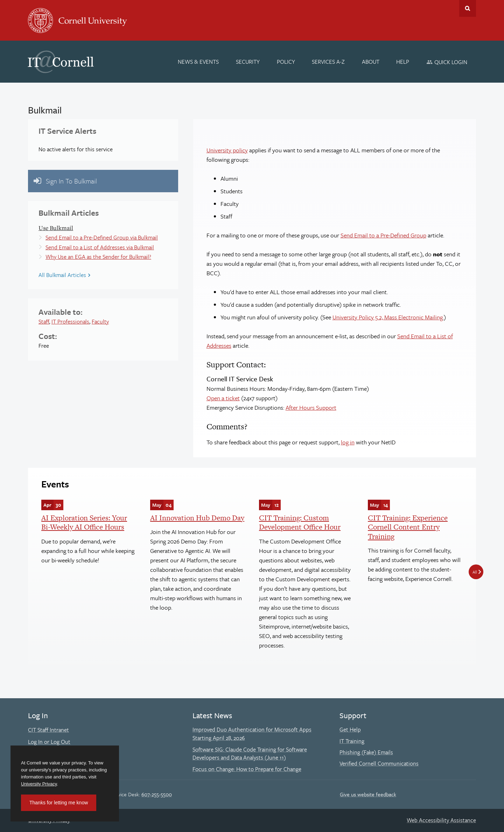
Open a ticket (223, 398)
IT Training (352, 741)
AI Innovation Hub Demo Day (197, 518)
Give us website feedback (368, 794)
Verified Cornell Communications (379, 763)
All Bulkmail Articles (62, 275)
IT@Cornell (61, 62)
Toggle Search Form (468, 8)
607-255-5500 (157, 794)
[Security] (248, 62)
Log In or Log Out (49, 742)
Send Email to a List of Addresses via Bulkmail (100, 247)
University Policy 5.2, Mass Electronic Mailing (388, 317)
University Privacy (39, 784)
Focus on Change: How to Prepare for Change (247, 769)
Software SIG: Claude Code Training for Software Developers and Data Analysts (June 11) (250, 754)
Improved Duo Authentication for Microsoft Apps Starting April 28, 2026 (252, 734)
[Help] (403, 62)
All (475, 572)
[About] (371, 62)
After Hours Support (311, 407)
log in (348, 442)
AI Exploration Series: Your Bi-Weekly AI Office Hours (84, 522)
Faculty (100, 321)
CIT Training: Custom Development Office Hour (300, 522)
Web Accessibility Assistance (441, 820)
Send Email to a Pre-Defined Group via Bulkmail (102, 237)
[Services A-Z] (328, 62)
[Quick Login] (447, 62)
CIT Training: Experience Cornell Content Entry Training (408, 527)
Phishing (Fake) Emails (366, 752)
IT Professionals (70, 321)
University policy (227, 150)
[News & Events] (199, 62)
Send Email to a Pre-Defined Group (383, 235)
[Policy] (286, 62)
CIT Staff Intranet (48, 730)
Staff (44, 321)
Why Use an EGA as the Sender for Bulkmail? (98, 257)
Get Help (350, 729)
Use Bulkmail (56, 228)
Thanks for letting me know (59, 803)
